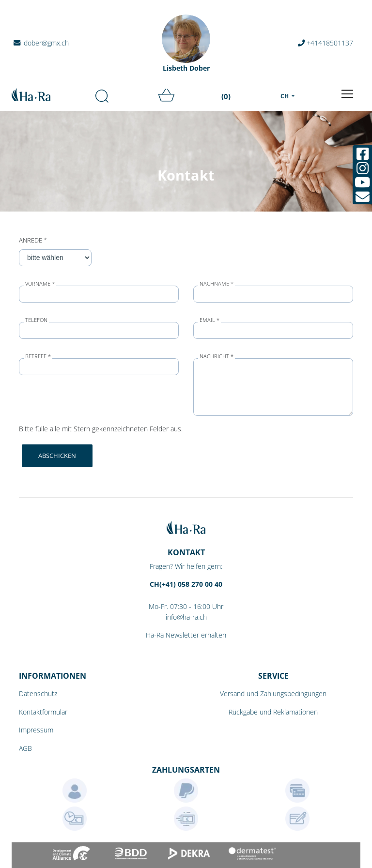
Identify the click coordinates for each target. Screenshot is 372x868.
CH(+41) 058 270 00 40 (186, 584)
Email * (209, 320)
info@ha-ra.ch (186, 617)
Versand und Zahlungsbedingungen (273, 693)
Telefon (36, 320)
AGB (25, 748)
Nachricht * (217, 357)
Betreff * (38, 357)
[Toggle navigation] (347, 94)
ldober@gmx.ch (41, 43)
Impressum (36, 730)
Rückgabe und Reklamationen (273, 712)
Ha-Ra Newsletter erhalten (186, 635)
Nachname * (217, 284)
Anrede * (33, 240)
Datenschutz (38, 693)
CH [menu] (285, 96)
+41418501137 (325, 43)
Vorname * (40, 284)
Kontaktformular (43, 712)
